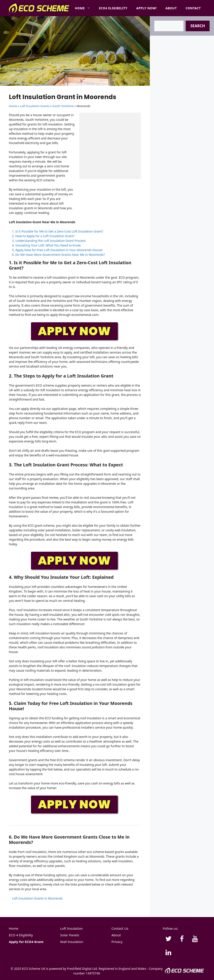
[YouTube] (195, 939)
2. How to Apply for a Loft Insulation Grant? (43, 236)
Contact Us (120, 928)
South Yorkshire (63, 106)
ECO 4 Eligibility (21, 935)
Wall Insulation (72, 942)
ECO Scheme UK (34, 969)
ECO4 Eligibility (113, 8)
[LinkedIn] (168, 953)
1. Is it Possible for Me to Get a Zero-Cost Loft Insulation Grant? (58, 231)
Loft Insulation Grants (35, 106)
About (171, 8)
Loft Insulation (71, 928)
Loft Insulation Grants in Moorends (37, 898)
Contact (193, 8)
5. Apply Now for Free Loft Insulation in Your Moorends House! (57, 250)
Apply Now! (147, 8)
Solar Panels (70, 935)
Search (198, 26)
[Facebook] (182, 939)
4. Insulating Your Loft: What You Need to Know (46, 245)
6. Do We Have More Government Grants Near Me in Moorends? (58, 255)
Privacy (117, 942)
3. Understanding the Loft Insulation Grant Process (49, 241)
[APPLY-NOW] (75, 340)
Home (85, 8)
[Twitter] (168, 939)
